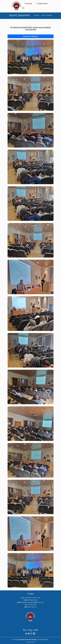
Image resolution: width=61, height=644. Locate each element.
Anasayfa (36, 15)
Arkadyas (33, 642)
